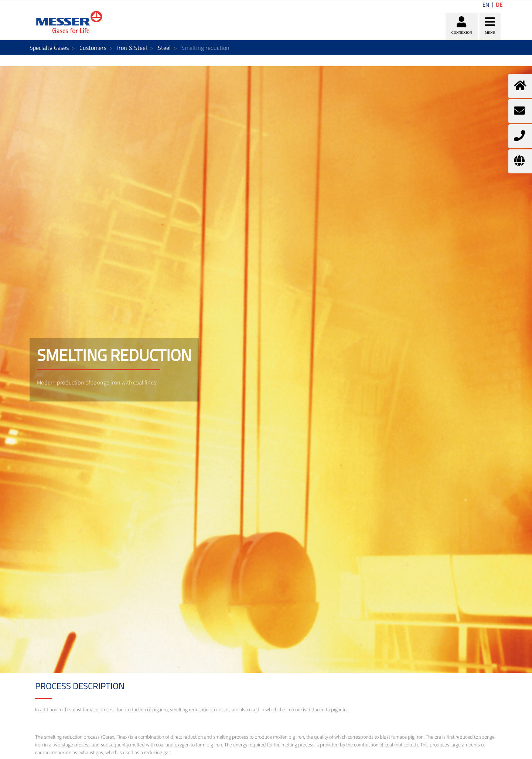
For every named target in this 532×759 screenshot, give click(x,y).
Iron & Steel (132, 48)
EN (486, 5)
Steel (164, 48)
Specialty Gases (49, 48)
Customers (93, 48)
